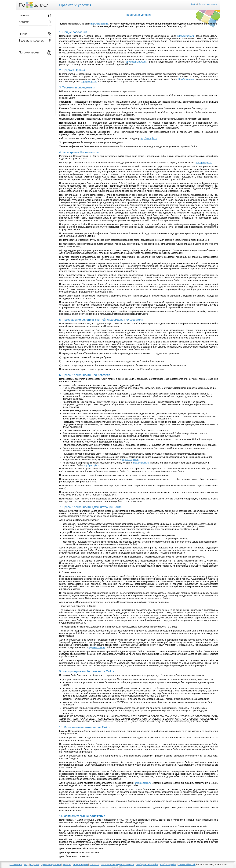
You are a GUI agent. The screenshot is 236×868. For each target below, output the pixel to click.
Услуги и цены (80, 865)
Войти (194, 4)
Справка (35, 865)
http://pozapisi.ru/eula (135, 62)
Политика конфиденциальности (118, 865)
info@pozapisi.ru (168, 865)
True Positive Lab (187, 865)
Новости (67, 865)
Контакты (94, 865)
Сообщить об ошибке (147, 865)
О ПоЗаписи (16, 865)
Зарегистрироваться (208, 4)
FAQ (26, 865)
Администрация (97, 647)
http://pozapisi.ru (100, 24)
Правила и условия (51, 865)
